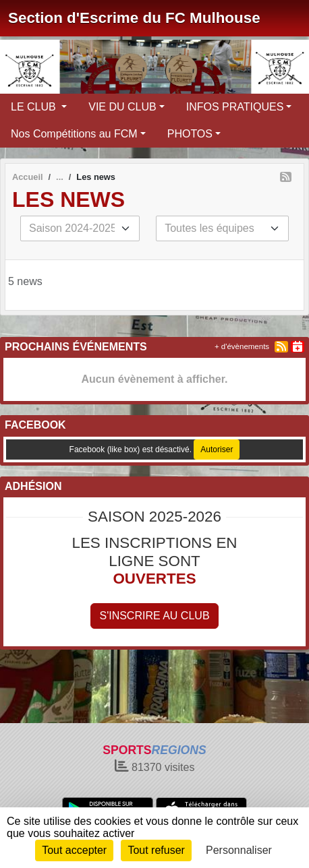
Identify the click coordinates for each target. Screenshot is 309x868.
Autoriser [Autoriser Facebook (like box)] (217, 449)
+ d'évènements (242, 346)
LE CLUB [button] (35, 107)
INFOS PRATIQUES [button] (235, 107)
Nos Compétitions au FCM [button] (74, 134)
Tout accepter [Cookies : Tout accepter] (74, 850)
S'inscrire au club (154, 616)
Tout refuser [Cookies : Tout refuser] (156, 850)
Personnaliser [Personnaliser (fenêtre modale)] (239, 850)
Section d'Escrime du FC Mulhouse (134, 18)
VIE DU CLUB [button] (122, 107)
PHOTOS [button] (190, 134)
